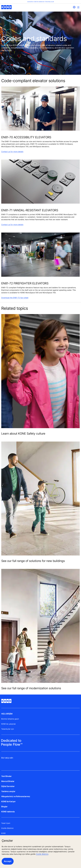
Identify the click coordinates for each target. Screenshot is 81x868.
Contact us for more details (12, 152)
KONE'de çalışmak (8, 724)
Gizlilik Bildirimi (42, 854)
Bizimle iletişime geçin (10, 719)
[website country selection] (74, 7)
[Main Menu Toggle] (78, 7)
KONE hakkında (8, 812)
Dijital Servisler (8, 786)
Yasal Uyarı (6, 823)
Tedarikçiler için (8, 729)
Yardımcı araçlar (8, 791)
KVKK (3, 833)
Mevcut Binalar (8, 781)
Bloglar (4, 807)
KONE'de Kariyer (8, 801)
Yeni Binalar (6, 776)
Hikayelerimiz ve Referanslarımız (16, 796)
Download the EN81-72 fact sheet (15, 298)
